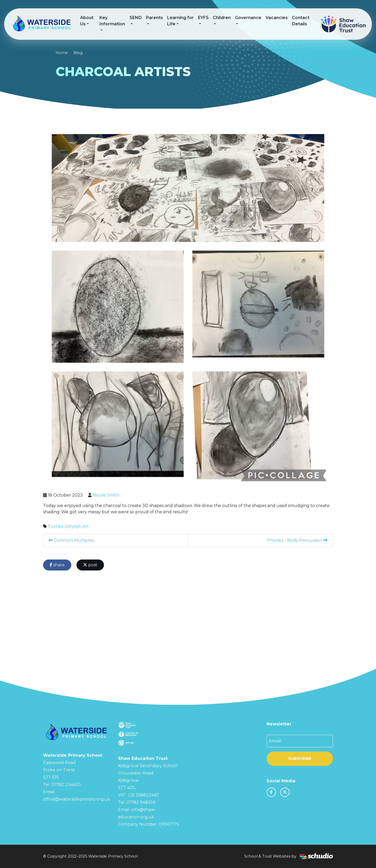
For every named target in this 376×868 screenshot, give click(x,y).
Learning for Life (180, 21)
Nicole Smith (106, 495)
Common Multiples (71, 540)
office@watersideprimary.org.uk (77, 799)
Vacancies (277, 18)
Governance (248, 18)
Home (62, 53)
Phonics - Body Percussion (297, 540)
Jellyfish (73, 526)
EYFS (203, 18)
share (57, 565)
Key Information (112, 21)
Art (86, 526)
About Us (87, 21)
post (90, 565)
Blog (78, 53)
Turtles (55, 526)
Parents (154, 18)
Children (222, 18)
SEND (136, 18)
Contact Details (301, 21)
